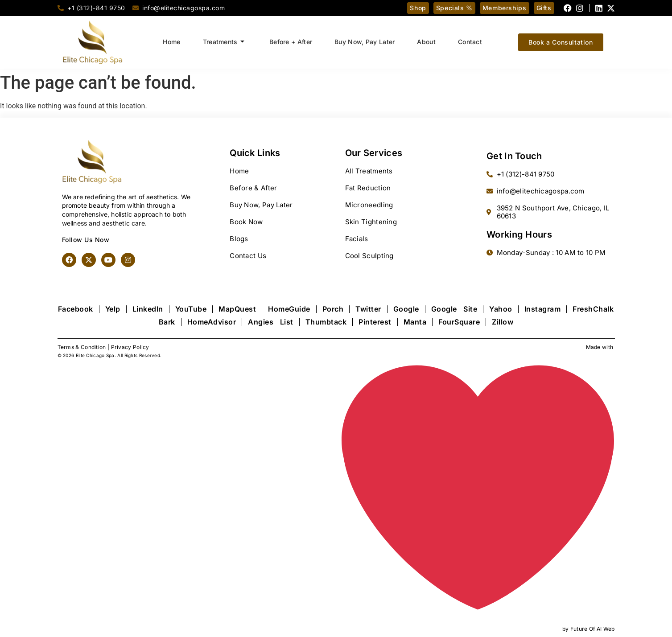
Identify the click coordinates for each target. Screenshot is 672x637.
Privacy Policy (130, 347)
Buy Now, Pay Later (365, 42)
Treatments (224, 42)
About (427, 42)
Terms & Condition (82, 347)
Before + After (291, 42)
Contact (470, 42)
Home (171, 42)
